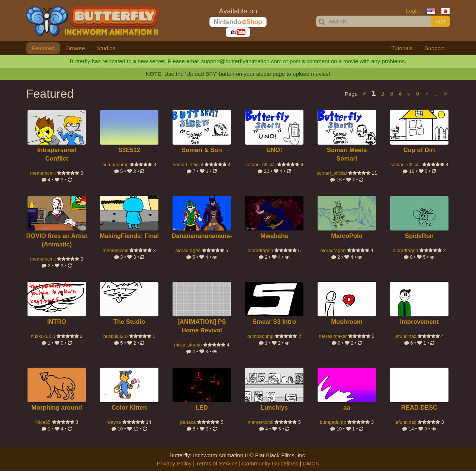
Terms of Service (217, 463)
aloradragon (188, 250)
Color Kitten (129, 408)
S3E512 (129, 150)
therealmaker (333, 336)
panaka (188, 422)
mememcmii (43, 173)
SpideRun (419, 236)
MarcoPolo (347, 236)
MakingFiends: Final (129, 236)
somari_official (188, 164)
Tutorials (402, 48)
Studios (106, 48)
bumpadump (115, 164)
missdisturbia (188, 345)
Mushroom (347, 322)
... (436, 93)
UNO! (274, 150)
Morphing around (57, 408)
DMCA (311, 463)
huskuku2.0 (43, 336)
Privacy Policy (174, 463)
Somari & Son (202, 150)
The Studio (129, 322)
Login (413, 11)
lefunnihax (405, 336)
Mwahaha (274, 236)
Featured (43, 48)
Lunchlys (274, 408)
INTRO (57, 322)
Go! (441, 21)
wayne (114, 422)
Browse (75, 48)
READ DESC (419, 408)
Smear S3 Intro (274, 322)
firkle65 (43, 422)
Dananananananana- (202, 236)
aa (347, 408)
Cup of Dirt (419, 150)
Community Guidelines (270, 463)
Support (434, 48)
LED (202, 408)
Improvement (419, 322)
